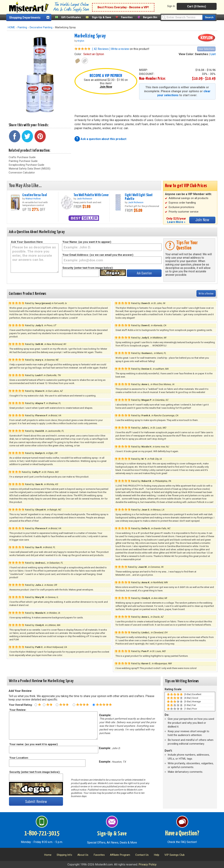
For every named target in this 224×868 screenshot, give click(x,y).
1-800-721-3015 (42, 834)
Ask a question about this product (103, 139)
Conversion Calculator (22, 173)
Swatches (202, 54)
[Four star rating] (74, 705)
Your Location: (19, 758)
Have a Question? (182, 834)
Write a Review (206, 293)
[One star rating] (36, 705)
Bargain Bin (150, 17)
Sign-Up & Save (102, 17)
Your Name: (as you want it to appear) (87, 242)
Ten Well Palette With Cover (91, 195)
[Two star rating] (44, 705)
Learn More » (176, 222)
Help (157, 855)
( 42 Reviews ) (101, 49)
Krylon (81, 41)
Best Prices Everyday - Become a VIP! (123, 7)
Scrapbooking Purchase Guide (26, 165)
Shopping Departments (25, 18)
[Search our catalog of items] (209, 17)
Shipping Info (64, 855)
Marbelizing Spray (90, 36)
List (213, 54)
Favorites (127, 17)
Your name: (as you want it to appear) (33, 744)
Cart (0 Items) (197, 6)
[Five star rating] (94, 705)
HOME (11, 27)
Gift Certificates (71, 17)
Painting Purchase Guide (23, 161)
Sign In (171, 6)
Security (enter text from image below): (88, 268)
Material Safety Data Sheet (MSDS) (30, 169)
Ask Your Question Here (27, 242)
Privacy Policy (148, 864)
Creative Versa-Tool (35, 195)
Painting (22, 27)
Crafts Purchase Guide (22, 157)
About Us (83, 855)
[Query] (182, 17)
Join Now (106, 87)
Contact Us (142, 855)
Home (48, 855)
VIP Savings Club (175, 855)
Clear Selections (206, 49)
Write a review (120, 49)
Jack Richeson (84, 198)
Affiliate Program (120, 855)
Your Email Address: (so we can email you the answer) (98, 255)
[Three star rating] (57, 705)
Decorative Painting (41, 27)
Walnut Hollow (33, 198)
